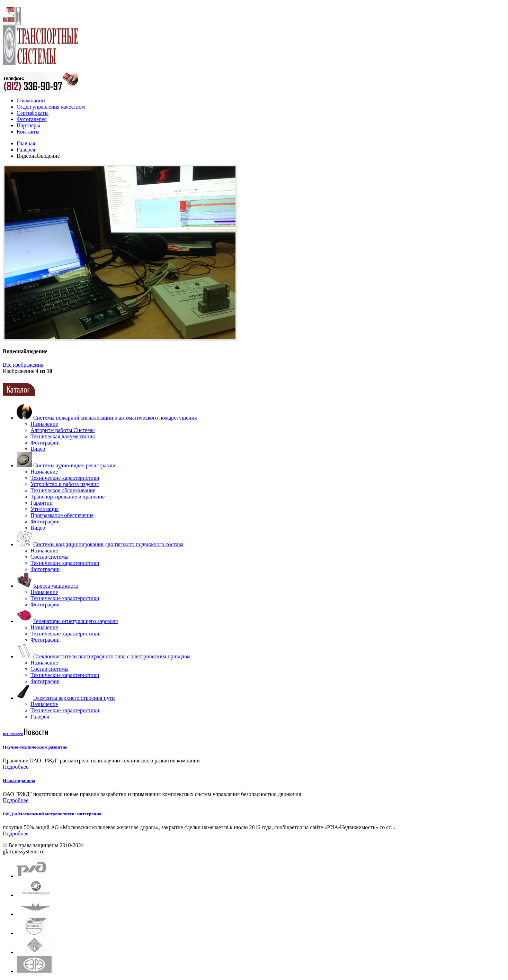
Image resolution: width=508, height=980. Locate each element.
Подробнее (16, 767)
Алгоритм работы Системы (63, 430)
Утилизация (44, 509)
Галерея (26, 150)
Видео (38, 449)
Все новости (13, 734)
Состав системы (50, 557)
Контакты (28, 132)
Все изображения (23, 365)
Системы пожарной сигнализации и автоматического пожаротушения (115, 418)
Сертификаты (33, 113)
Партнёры (28, 125)
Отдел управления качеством (51, 107)
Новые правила (19, 781)
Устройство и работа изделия (65, 484)
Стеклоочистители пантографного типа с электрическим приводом (112, 656)
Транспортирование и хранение (68, 497)
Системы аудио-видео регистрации (74, 465)
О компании (31, 100)
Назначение (44, 424)
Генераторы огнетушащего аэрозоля (75, 621)
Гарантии (42, 503)
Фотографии (45, 443)
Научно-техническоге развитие (35, 747)
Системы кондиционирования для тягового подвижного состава (108, 544)
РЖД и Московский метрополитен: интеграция (52, 814)
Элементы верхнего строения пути (74, 698)
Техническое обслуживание (63, 490)
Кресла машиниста (56, 586)
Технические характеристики (65, 478)
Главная (26, 143)
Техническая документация (63, 436)
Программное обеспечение (62, 515)
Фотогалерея (32, 119)
